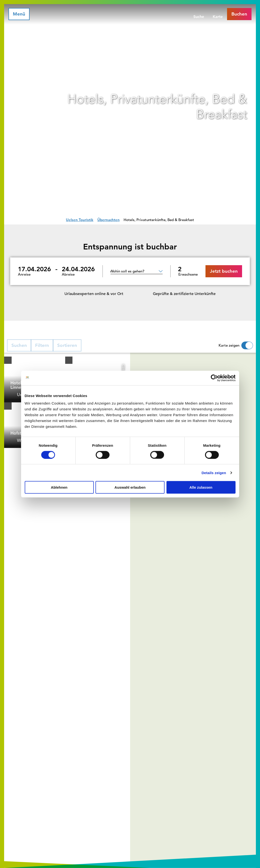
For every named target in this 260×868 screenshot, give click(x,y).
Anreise (24, 274)
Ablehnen (59, 487)
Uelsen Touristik (80, 220)
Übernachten (109, 220)
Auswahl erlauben (130, 487)
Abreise (68, 274)
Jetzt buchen (224, 271)
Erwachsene (188, 274)
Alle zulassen (201, 487)
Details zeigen (214, 473)
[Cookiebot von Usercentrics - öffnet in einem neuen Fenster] (214, 378)
